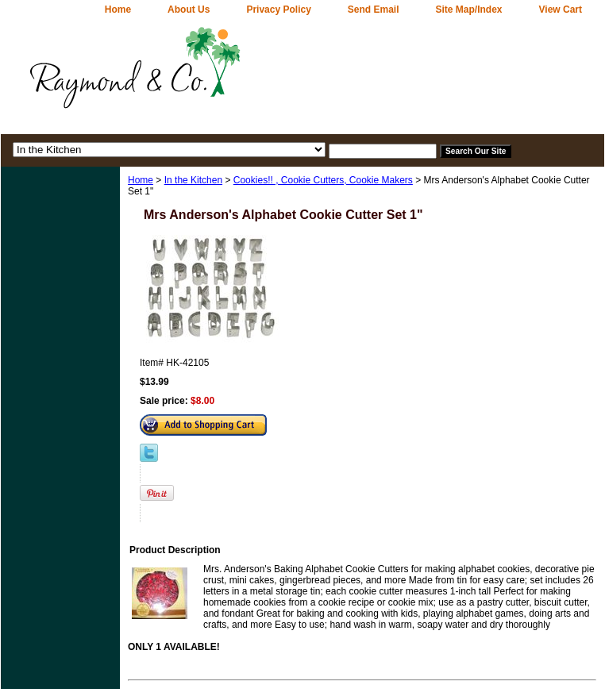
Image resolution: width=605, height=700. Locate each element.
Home (141, 180)
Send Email (374, 10)
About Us (189, 10)
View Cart (561, 10)
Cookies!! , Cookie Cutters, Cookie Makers (323, 180)
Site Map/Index (469, 10)
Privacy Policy (278, 10)
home (118, 10)
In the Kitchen (193, 180)
